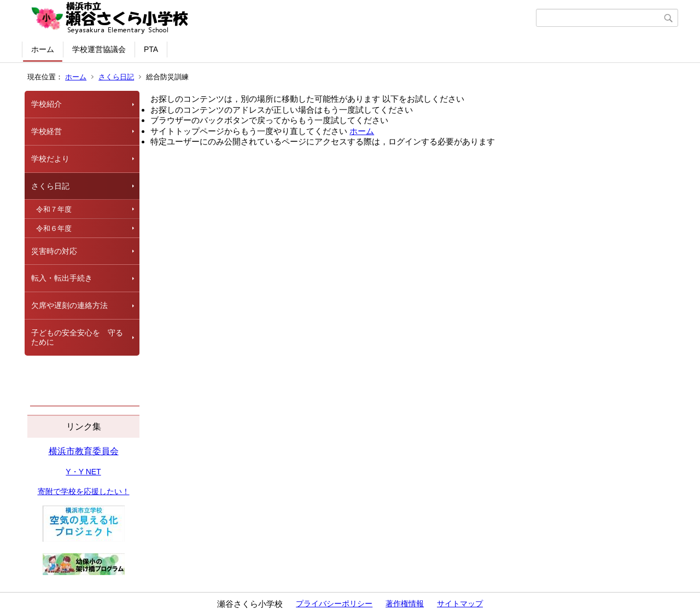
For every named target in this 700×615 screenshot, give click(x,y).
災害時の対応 (54, 251)
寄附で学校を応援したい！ (84, 491)
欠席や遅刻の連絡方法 (69, 305)
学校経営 (46, 131)
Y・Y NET (83, 472)
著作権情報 (405, 604)
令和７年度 (54, 209)
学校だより (50, 159)
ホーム (43, 49)
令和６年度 (54, 228)
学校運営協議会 (99, 49)
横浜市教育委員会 (84, 451)
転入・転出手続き (62, 278)
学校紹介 (46, 104)
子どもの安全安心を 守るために (77, 337)
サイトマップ (460, 604)
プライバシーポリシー (334, 604)
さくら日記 (116, 77)
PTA (151, 49)
